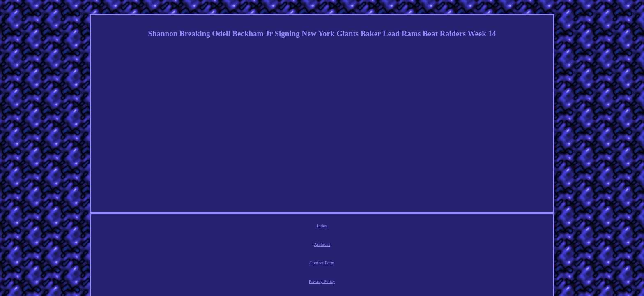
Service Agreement (377, 227)
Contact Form (302, 227)
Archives (273, 227)
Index (250, 227)
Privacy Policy (337, 227)
